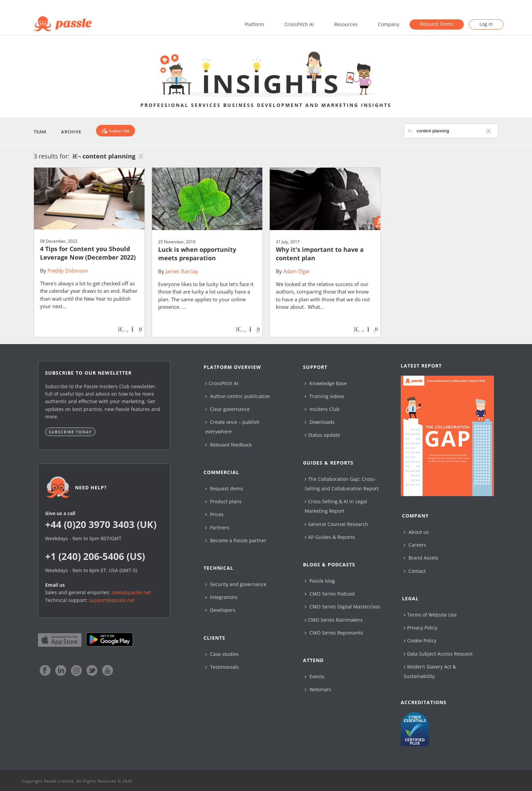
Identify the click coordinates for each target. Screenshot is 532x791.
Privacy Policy (421, 628)
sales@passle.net (131, 592)
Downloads (320, 422)
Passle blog (320, 581)
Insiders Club (322, 409)
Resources (346, 24)
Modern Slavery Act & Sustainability (430, 671)
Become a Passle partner (236, 540)
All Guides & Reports (330, 537)
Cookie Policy (420, 641)
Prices (214, 514)
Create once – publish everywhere (232, 427)
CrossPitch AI (299, 24)
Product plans (223, 501)
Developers (220, 610)
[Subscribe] (116, 131)
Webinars (318, 689)
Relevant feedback (229, 445)
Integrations (221, 597)
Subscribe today (70, 432)
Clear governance (227, 409)
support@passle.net (112, 600)
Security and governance (236, 584)
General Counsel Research (336, 524)
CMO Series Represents (334, 633)
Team (40, 132)
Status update (322, 435)
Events (315, 676)
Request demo (224, 488)
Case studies (222, 654)
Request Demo (437, 24)
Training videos (325, 396)
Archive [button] (71, 132)
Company (389, 24)
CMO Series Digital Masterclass (343, 607)
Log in (486, 24)
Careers (415, 545)
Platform (254, 24)
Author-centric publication (238, 396)
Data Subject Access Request (438, 654)
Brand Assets (421, 558)
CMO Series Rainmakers (334, 620)
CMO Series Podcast (330, 594)
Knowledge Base (326, 383)
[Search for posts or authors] (455, 131)
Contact (415, 571)
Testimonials (222, 667)
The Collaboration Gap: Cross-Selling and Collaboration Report (342, 484)
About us (416, 532)
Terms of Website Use (430, 615)
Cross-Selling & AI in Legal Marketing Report (336, 506)
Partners (217, 528)
